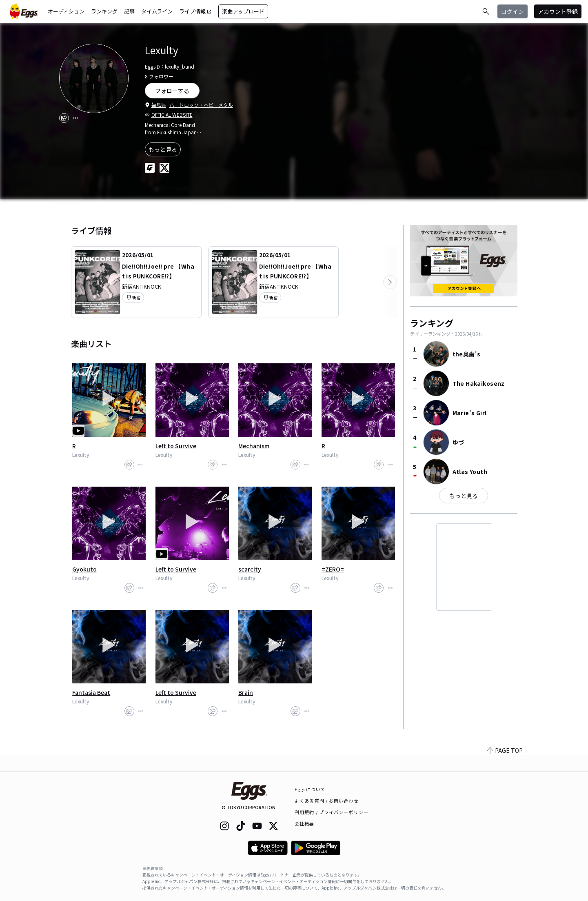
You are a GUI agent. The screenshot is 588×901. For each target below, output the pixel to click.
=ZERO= (333, 569)
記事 (129, 11)
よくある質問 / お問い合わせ (327, 801)
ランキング (104, 11)
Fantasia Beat (91, 692)
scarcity (250, 569)
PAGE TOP (505, 767)
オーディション (66, 11)
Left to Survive (176, 446)
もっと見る (163, 149)
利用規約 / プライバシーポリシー (332, 812)
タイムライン (157, 11)
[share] (64, 118)
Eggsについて (310, 789)
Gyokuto (84, 569)
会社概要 (304, 823)
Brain (246, 692)
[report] (75, 118)
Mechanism (254, 446)
